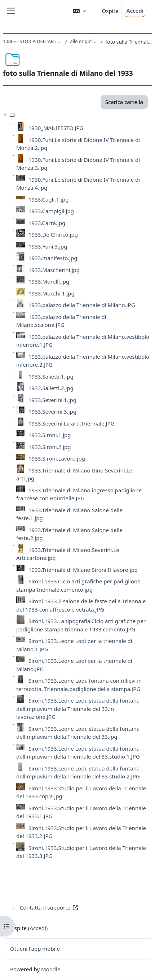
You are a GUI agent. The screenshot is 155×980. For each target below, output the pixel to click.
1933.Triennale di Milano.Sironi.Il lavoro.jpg (83, 570)
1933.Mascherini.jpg (54, 270)
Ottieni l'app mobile (35, 949)
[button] (79, 11)
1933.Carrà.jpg (47, 223)
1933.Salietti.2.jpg (51, 388)
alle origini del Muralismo (84, 41)
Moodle (51, 969)
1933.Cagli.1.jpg (48, 199)
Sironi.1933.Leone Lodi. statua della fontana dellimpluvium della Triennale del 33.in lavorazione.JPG (78, 709)
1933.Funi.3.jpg (48, 246)
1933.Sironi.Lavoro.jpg (57, 458)
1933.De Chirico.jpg (53, 234)
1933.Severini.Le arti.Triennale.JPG (72, 423)
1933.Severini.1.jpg (52, 400)
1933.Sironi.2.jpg (50, 447)
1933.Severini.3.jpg (52, 411)
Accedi (135, 10)
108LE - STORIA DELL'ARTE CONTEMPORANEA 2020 (33, 41)
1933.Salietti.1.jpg (51, 376)
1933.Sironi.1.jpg (50, 435)
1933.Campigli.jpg (51, 211)
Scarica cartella (124, 102)
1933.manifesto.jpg (53, 258)
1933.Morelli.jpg (49, 281)
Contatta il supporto (45, 907)
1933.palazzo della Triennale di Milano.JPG (82, 305)
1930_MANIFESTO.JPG (56, 128)
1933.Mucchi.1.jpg (52, 293)
